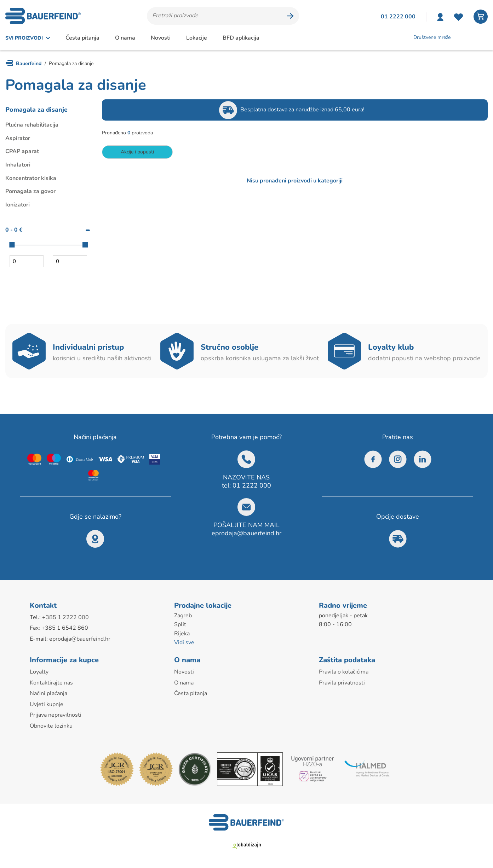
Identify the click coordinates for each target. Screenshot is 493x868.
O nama (125, 38)
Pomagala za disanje (36, 110)
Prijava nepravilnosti (56, 715)
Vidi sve (184, 642)
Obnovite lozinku (51, 726)
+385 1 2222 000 (65, 617)
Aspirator (18, 138)
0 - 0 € (14, 230)
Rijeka (182, 634)
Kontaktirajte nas (51, 683)
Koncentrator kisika (31, 178)
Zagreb (183, 616)
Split (180, 624)
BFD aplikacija (241, 38)
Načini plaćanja (48, 693)
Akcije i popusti (137, 152)
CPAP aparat (22, 151)
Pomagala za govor (30, 191)
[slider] (12, 245)
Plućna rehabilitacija (32, 125)
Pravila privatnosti (342, 683)
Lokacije (197, 38)
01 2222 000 (252, 485)
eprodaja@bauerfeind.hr (246, 533)
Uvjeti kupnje (47, 704)
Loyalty (39, 672)
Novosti (161, 38)
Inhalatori (18, 165)
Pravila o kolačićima (344, 672)
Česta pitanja (82, 38)
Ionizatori (18, 205)
